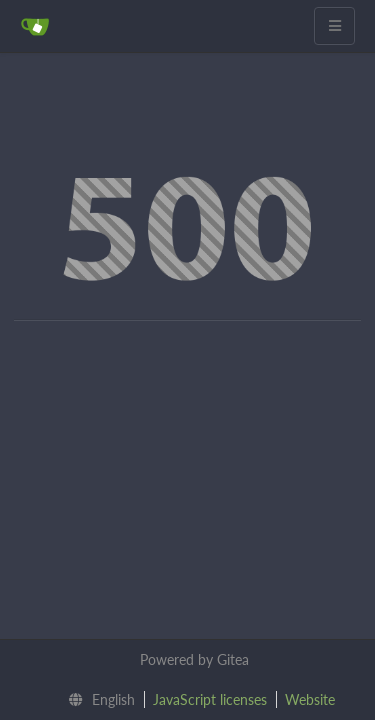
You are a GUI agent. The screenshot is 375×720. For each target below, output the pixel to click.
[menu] (96, 700)
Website (310, 699)
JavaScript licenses (210, 699)
